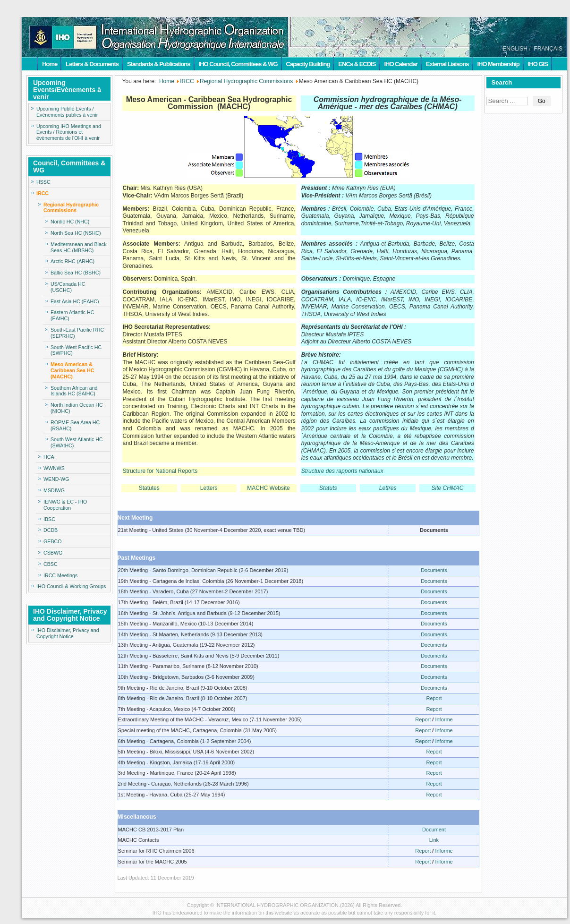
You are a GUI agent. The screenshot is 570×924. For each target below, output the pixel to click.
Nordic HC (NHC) (70, 222)
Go (542, 101)
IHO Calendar (400, 64)
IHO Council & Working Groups (71, 586)
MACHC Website (268, 488)
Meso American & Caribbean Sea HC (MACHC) (72, 370)
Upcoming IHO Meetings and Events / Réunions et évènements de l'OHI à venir (69, 132)
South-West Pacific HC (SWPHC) (76, 350)
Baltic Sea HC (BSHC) (76, 273)
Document (434, 830)
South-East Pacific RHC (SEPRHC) (77, 333)
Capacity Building (308, 64)
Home (50, 64)
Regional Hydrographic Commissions (71, 208)
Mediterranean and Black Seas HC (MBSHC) (78, 247)
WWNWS (54, 468)
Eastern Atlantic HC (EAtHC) (72, 315)
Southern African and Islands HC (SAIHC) (74, 391)
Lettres (388, 488)
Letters (209, 488)
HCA (49, 457)
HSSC (43, 182)
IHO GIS (538, 64)
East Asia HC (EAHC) (75, 301)
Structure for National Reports (160, 471)
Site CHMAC (448, 488)
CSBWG (53, 553)
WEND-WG (56, 479)
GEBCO (53, 541)
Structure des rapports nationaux (342, 471)
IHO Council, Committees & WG (238, 64)
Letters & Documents (92, 64)
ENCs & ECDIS (357, 64)
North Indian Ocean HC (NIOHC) (77, 408)
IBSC (49, 519)
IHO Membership (498, 64)
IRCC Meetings (60, 575)
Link (434, 840)
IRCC (43, 193)
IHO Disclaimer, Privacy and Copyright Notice (68, 633)
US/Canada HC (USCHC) (68, 287)
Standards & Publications (158, 64)
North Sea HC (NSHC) (76, 233)
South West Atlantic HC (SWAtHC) (77, 442)
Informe (444, 719)
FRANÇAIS (548, 49)
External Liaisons (447, 64)
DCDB (51, 530)
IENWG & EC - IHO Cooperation (65, 505)
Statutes (149, 488)
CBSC (51, 564)
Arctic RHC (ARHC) (72, 261)
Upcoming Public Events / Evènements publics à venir (67, 112)
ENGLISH (515, 49)
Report (434, 698)
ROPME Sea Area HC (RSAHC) (75, 425)
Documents (434, 570)
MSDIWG (54, 490)
